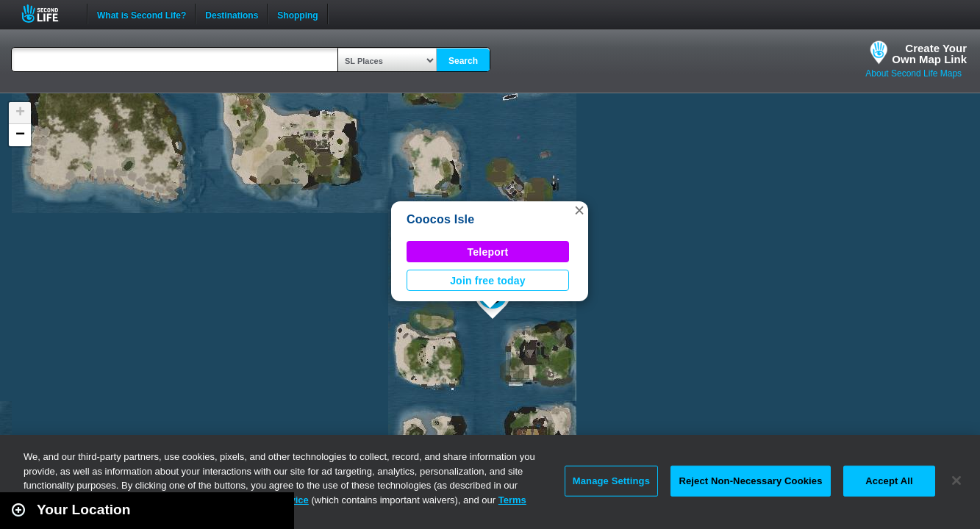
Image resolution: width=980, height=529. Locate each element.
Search (463, 61)
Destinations (232, 14)
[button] (579, 210)
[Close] (956, 481)
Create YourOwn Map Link (929, 54)
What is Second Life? (142, 14)
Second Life (48, 14)
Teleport (488, 252)
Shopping (297, 14)
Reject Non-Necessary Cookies (750, 481)
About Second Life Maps (913, 73)
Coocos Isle (440, 219)
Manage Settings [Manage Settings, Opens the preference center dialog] (611, 481)
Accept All (889, 481)
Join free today (488, 281)
